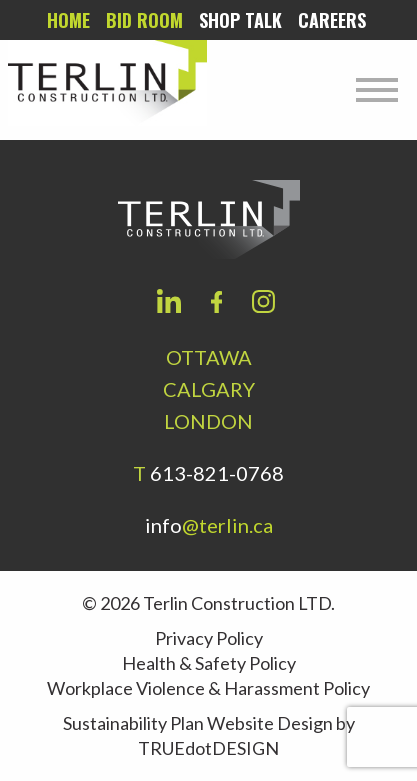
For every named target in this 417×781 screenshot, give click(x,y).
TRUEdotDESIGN (208, 748)
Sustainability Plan (133, 723)
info (209, 525)
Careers (332, 20)
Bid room (144, 20)
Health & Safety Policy (209, 663)
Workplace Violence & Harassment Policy (208, 688)
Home (68, 20)
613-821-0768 (217, 473)
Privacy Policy (209, 638)
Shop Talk (240, 20)
